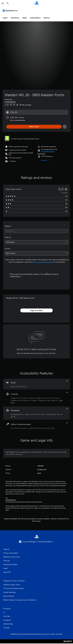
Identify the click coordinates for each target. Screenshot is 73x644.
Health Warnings (11, 500)
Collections (15, 18)
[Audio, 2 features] (36, 384)
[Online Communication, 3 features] (36, 426)
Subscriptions (35, 18)
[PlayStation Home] (37, 3)
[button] (48, 152)
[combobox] (36, 231)
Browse (47, 18)
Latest (5, 18)
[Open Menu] (3, 3)
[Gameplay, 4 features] (36, 413)
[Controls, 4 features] (36, 398)
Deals (25, 18)
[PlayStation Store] (11, 10)
